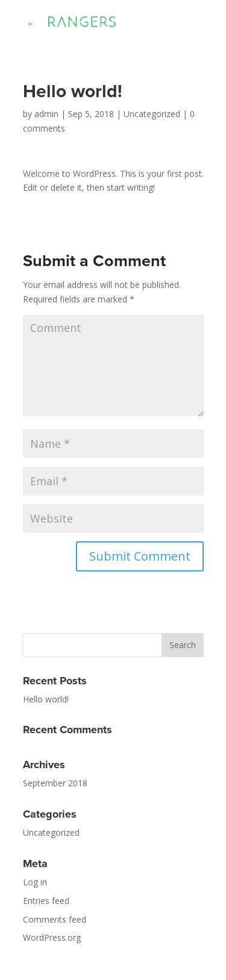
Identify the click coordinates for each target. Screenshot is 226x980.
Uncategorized (152, 114)
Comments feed (55, 919)
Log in (35, 882)
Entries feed (46, 901)
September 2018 (55, 783)
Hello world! (46, 699)
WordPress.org (52, 937)
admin (46, 114)
